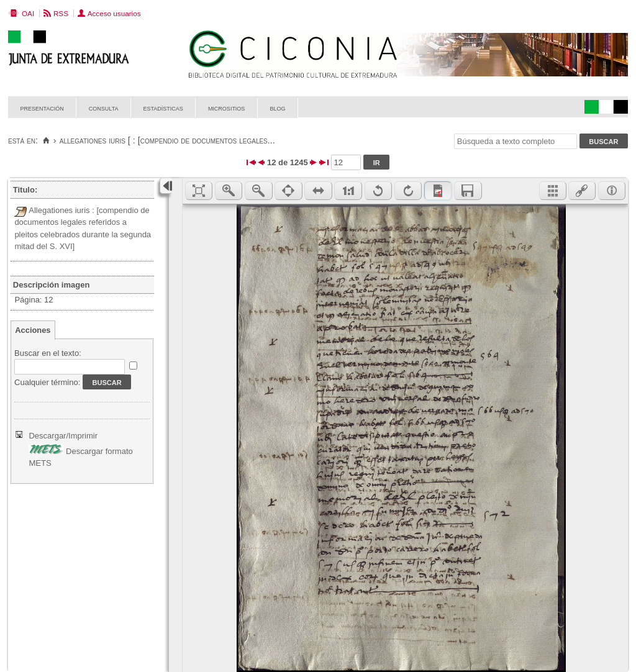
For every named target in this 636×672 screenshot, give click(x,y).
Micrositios (227, 108)
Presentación (42, 108)
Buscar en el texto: (48, 353)
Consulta (104, 108)
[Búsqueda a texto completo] (516, 141)
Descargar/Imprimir (63, 436)
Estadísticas (163, 108)
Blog (277, 108)
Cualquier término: (47, 382)
